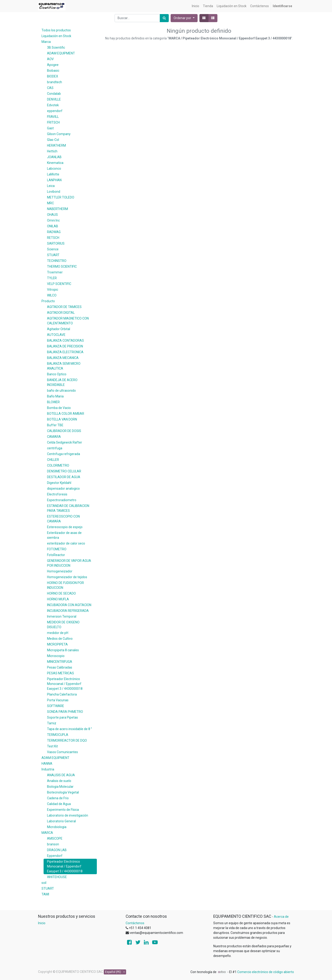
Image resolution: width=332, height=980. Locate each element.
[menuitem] (196, 6)
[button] (184, 18)
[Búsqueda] (164, 18)
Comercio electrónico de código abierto (266, 972)
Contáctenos (135, 923)
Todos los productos (56, 30)
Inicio (42, 923)
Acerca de (281, 917)
